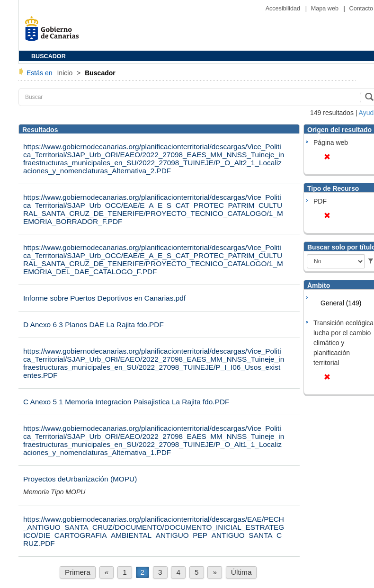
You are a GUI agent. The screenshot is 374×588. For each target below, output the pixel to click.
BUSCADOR (49, 56)
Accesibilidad (284, 9)
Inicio (66, 73)
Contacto (361, 9)
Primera (78, 572)
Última (241, 572)
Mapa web (326, 9)
